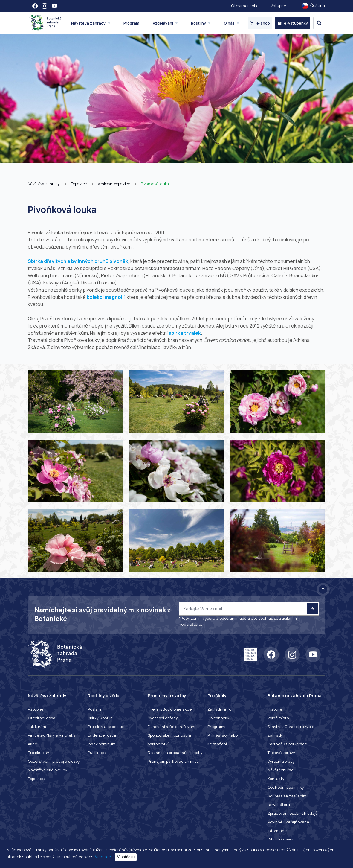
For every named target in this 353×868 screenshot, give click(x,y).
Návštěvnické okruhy (48, 770)
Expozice (79, 184)
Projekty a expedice (106, 727)
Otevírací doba (245, 6)
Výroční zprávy (281, 761)
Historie (275, 709)
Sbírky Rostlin (100, 718)
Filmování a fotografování (171, 727)
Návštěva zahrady (44, 184)
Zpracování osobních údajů (293, 813)
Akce (32, 744)
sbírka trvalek (185, 333)
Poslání (94, 709)
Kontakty (276, 779)
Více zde (103, 857)
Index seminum (101, 744)
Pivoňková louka (155, 184)
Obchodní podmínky (286, 787)
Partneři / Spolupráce (287, 744)
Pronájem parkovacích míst (173, 761)
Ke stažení (217, 744)
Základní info (219, 709)
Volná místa (278, 718)
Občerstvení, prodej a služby (54, 761)
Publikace (97, 753)
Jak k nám (37, 727)
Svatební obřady (163, 718)
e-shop (260, 23)
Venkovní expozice (114, 184)
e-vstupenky (293, 23)
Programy (216, 727)
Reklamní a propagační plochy (175, 753)
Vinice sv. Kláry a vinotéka (52, 735)
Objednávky (218, 718)
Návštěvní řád (281, 770)
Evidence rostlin (103, 735)
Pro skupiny (38, 753)
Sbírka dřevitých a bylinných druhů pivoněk (78, 261)
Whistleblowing (282, 839)
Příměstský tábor (223, 735)
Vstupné (278, 6)
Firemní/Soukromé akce (170, 709)
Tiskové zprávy (281, 753)
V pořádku (126, 857)
